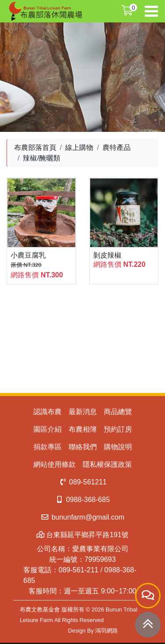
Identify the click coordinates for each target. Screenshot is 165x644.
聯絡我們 (83, 447)
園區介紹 (48, 429)
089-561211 (83, 482)
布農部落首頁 (35, 147)
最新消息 (83, 412)
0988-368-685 (82, 500)
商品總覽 (118, 412)
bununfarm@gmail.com (82, 517)
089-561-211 (79, 570)
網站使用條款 (55, 464)
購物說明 (118, 447)
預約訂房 (118, 429)
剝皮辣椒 (107, 255)
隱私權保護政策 (107, 464)
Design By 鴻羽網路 (93, 631)
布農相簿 (83, 429)
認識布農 (48, 412)
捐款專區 (48, 447)
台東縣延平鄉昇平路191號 (82, 535)
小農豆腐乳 (28, 255)
